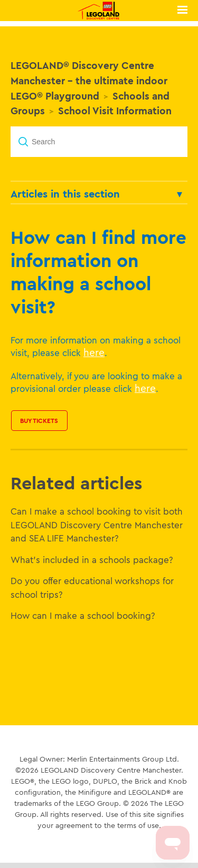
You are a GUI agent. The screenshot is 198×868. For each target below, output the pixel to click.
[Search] (99, 142)
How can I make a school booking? (83, 615)
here (94, 352)
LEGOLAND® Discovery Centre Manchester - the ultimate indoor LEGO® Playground (89, 81)
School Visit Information (115, 111)
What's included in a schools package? (92, 560)
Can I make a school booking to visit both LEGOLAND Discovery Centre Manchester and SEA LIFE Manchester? (97, 525)
